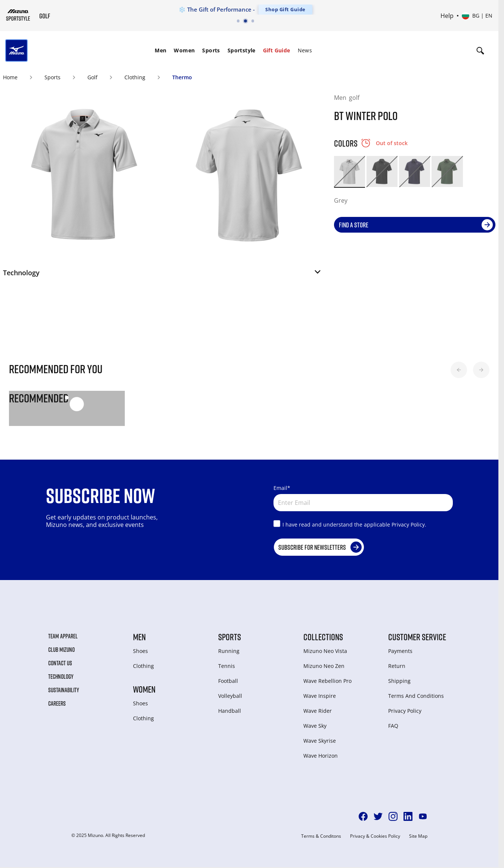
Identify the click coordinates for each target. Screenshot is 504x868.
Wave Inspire (320, 696)
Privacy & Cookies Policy (375, 836)
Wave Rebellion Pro (327, 681)
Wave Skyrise (320, 741)
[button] (163, 275)
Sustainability (64, 690)
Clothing (135, 77)
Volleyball (230, 696)
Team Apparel (63, 636)
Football (228, 681)
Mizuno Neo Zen (324, 666)
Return (397, 666)
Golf (92, 77)
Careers (57, 703)
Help (447, 16)
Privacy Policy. (409, 525)
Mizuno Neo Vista (325, 651)
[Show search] (480, 50)
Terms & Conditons (321, 836)
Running (229, 651)
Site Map (418, 836)
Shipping (399, 681)
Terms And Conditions (416, 696)
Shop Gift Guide (285, 9)
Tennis (227, 666)
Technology (61, 677)
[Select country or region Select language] (477, 16)
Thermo (182, 77)
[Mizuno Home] (18, 15)
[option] (350, 171)
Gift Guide (277, 50)
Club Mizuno (61, 650)
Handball (230, 711)
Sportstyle (242, 50)
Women (184, 50)
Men (160, 50)
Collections (323, 637)
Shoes (140, 651)
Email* (282, 488)
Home (10, 77)
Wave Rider (318, 711)
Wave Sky (315, 726)
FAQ (393, 726)
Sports (211, 50)
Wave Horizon (321, 756)
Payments (400, 651)
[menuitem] (160, 50)
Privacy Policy (405, 711)
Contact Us (60, 663)
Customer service (417, 637)
